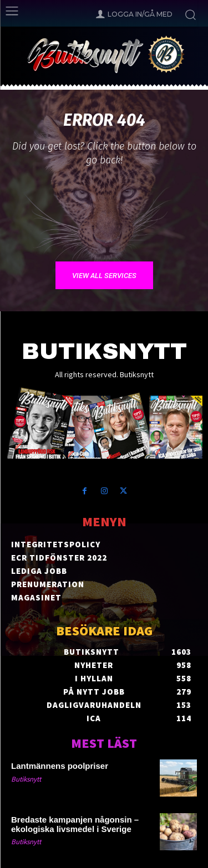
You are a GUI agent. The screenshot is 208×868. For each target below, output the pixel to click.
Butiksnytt (26, 779)
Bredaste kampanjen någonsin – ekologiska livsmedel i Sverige (75, 824)
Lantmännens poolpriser (60, 766)
